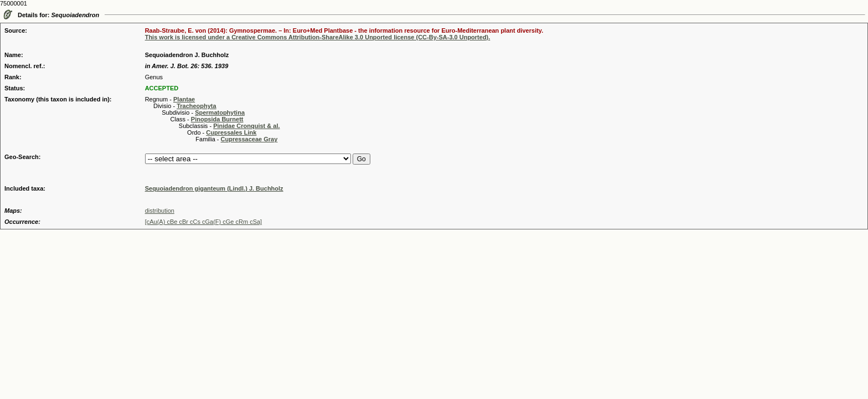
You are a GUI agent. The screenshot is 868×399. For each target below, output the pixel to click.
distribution (160, 211)
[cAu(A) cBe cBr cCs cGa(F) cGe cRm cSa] (203, 222)
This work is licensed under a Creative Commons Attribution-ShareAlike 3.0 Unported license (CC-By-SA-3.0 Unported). (318, 37)
